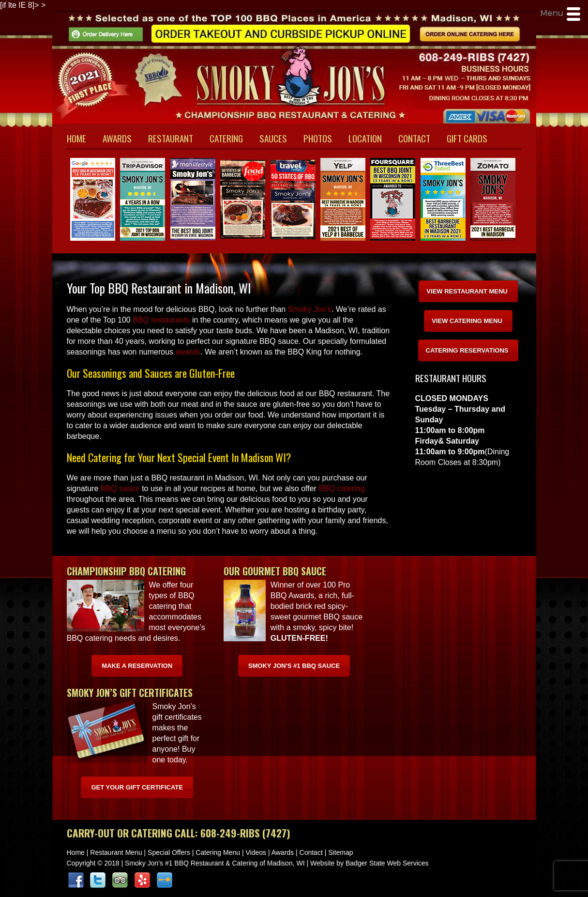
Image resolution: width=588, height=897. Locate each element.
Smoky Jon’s (310, 309)
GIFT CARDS (467, 138)
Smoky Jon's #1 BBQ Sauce (294, 666)
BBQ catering (341, 488)
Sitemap (340, 852)
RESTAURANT (171, 138)
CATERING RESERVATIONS (467, 350)
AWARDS (117, 138)
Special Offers (169, 852)
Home (76, 852)
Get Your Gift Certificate (137, 787)
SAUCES (273, 138)
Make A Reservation (137, 666)
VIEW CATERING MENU (467, 321)
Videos (256, 852)
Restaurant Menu (116, 852)
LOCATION (365, 138)
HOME (76, 138)
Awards (283, 852)
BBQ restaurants (161, 320)
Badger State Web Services (387, 863)
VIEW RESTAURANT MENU (467, 291)
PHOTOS (318, 138)
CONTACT (414, 138)
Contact (311, 852)
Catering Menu (218, 852)
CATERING (226, 138)
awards (188, 352)
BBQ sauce (120, 488)
